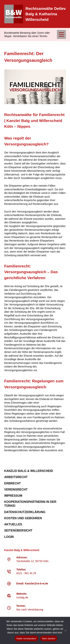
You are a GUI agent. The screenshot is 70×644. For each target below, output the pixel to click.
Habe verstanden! (26, 639)
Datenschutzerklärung (25, 512)
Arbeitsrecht (16, 477)
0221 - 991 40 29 (26, 573)
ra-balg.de (22, 597)
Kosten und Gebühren (23, 518)
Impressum (13, 496)
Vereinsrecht (16, 490)
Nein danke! (49, 639)
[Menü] (61, 34)
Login (9, 537)
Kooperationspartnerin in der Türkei (30, 504)
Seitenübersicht (18, 530)
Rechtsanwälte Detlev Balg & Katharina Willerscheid (46, 14)
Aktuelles (13, 524)
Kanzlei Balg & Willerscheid (29, 471)
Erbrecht (13, 483)
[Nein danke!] (65, 630)
